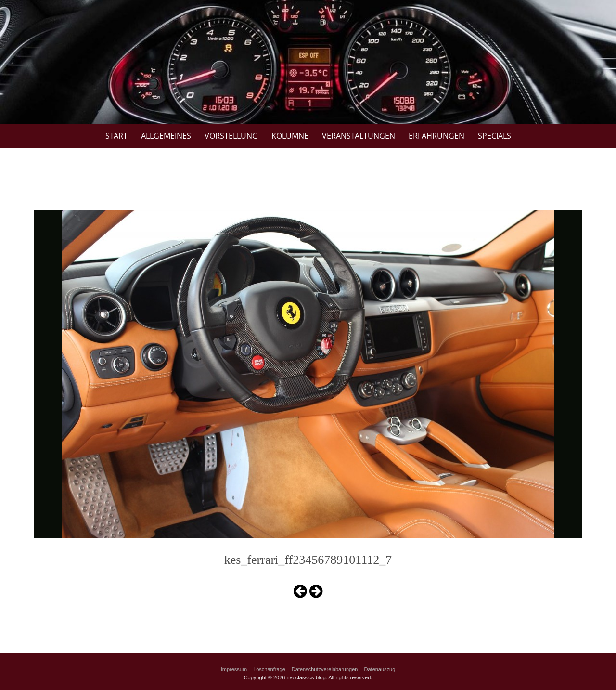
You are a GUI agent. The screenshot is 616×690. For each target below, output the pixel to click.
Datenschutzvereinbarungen (325, 669)
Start (116, 136)
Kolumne (290, 136)
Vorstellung (231, 136)
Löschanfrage (269, 669)
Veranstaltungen (359, 136)
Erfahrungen (436, 136)
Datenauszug (380, 669)
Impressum (234, 669)
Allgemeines (166, 136)
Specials (494, 136)
